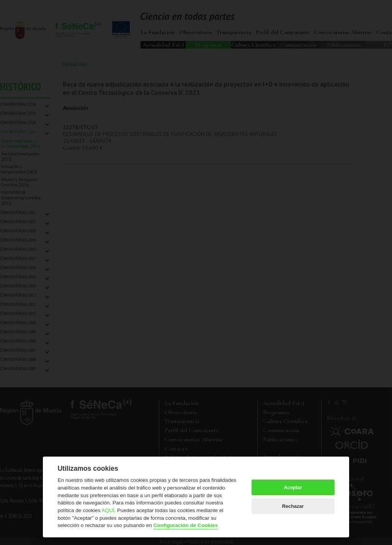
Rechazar (293, 506)
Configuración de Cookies (186, 525)
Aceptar (293, 487)
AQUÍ (108, 510)
